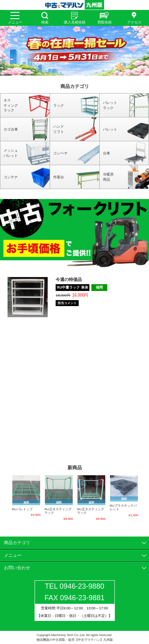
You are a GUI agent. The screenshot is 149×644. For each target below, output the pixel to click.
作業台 (59, 177)
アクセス (134, 22)
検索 (45, 22)
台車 (106, 153)
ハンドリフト (59, 129)
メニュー (15, 22)
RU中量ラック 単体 (73, 287)
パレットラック (110, 105)
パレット (110, 129)
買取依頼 (104, 22)
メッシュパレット (11, 153)
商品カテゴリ (17, 543)
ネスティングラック (11, 105)
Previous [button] (7, 498)
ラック (59, 105)
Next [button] (142, 498)
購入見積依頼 (75, 22)
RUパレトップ (22, 509)
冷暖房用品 (108, 177)
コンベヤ (60, 153)
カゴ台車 (11, 129)
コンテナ (11, 177)
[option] (74, 51)
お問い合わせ (17, 568)
